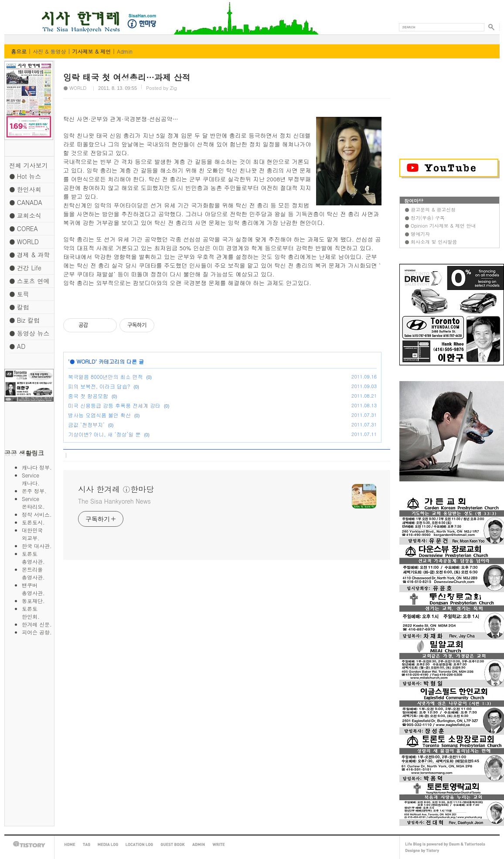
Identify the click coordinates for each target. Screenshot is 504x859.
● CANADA (26, 202)
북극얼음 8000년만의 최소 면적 (106, 377)
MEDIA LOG (108, 845)
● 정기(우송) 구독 (425, 218)
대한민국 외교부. (37, 534)
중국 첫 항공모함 (88, 396)
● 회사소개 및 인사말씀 (431, 242)
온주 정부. (34, 491)
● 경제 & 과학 (29, 255)
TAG (87, 845)
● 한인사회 (25, 189)
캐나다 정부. (37, 467)
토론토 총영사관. (37, 557)
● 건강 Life (25, 268)
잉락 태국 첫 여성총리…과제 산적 (127, 77)
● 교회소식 (25, 215)
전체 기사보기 (29, 165)
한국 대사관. (37, 546)
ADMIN (199, 845)
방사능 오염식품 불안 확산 (99, 415)
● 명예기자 (417, 234)
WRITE (219, 845)
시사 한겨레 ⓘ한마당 (21, 12)
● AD (17, 346)
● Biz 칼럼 (24, 320)
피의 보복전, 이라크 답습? (99, 386)
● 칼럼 (19, 307)
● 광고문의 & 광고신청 (430, 210)
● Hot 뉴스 (25, 176)
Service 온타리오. (38, 503)
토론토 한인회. (37, 612)
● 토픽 (19, 294)
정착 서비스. (37, 514)
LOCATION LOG (139, 845)
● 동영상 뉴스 (29, 333)
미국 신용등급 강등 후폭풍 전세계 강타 (114, 405)
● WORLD (24, 242)
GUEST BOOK (173, 845)
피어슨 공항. (37, 632)
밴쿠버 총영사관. (37, 589)
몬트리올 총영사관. (37, 573)
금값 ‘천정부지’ (86, 424)
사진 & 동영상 (49, 51)
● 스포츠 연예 (29, 281)
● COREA (24, 228)
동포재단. (33, 601)
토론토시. (33, 522)
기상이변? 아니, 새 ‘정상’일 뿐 (104, 434)
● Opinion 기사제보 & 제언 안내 (440, 226)
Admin (125, 51)
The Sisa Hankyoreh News (114, 501)
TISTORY (29, 844)
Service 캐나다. (38, 479)
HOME (70, 845)
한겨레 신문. (37, 624)
